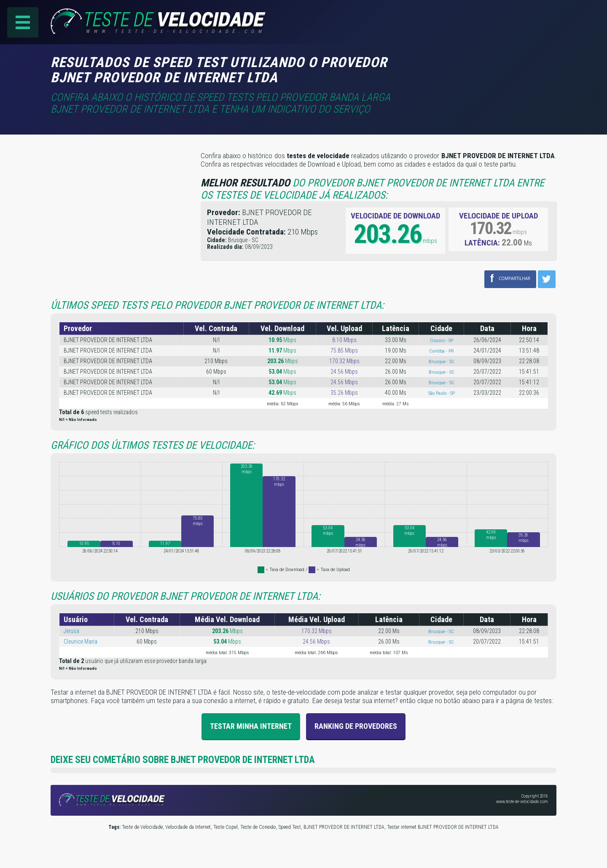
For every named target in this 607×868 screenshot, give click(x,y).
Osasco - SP (442, 340)
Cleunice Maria (81, 642)
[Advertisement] (486, 67)
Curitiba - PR (442, 351)
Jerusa (71, 631)
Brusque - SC (442, 361)
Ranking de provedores (356, 726)
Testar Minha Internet (251, 726)
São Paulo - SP (442, 393)
